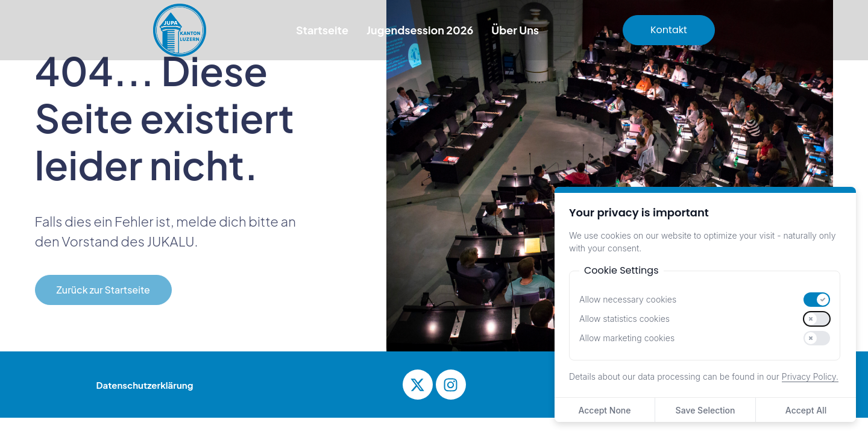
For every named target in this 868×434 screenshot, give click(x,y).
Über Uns (515, 30)
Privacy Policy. (810, 376)
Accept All (806, 410)
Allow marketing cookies (627, 338)
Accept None (604, 410)
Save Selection (706, 410)
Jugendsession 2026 (420, 30)
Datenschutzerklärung (145, 385)
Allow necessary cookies (628, 300)
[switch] (817, 300)
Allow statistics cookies (624, 319)
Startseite (322, 30)
